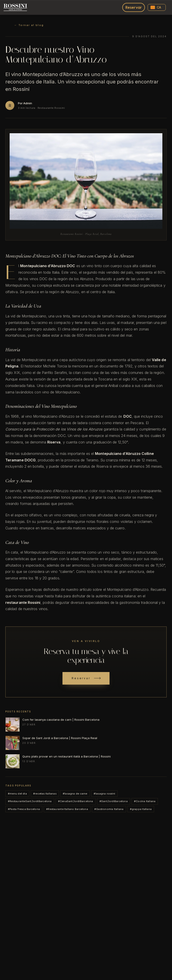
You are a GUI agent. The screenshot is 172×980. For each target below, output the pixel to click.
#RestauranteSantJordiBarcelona (30, 801)
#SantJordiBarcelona (114, 801)
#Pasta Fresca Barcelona (24, 809)
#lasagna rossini (104, 794)
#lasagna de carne (75, 794)
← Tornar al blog (29, 25)
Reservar (134, 7)
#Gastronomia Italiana (109, 809)
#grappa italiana (141, 809)
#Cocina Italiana (145, 801)
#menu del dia (17, 794)
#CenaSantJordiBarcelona (76, 801)
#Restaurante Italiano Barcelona (67, 809)
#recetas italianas (45, 794)
